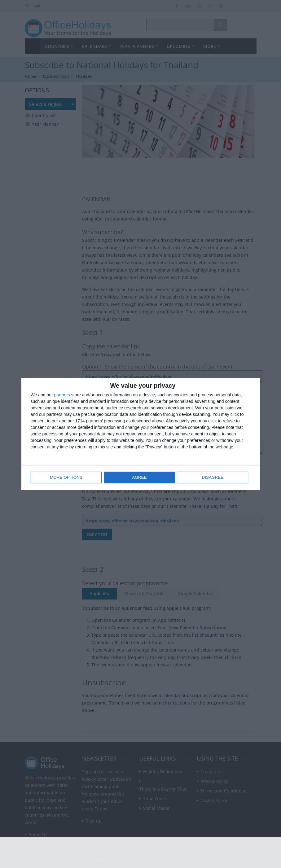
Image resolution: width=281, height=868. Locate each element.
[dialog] (141, 434)
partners (62, 395)
